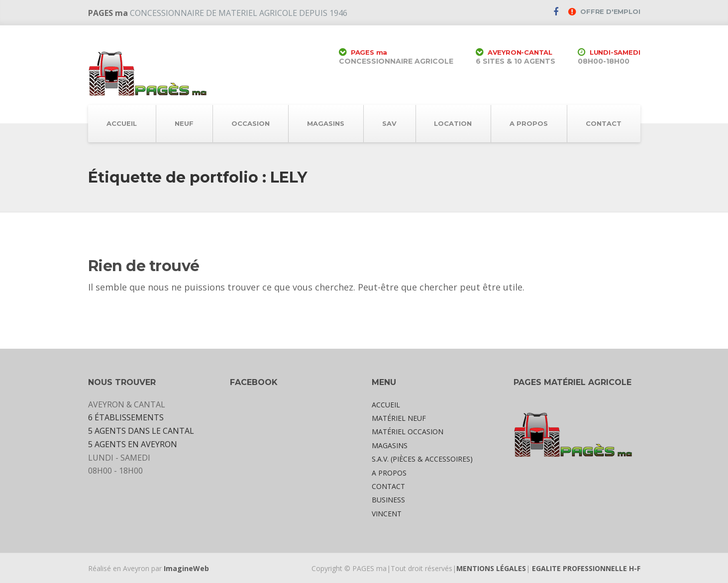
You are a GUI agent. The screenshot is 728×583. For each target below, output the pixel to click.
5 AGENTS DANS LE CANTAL (141, 431)
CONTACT (604, 123)
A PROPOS (529, 123)
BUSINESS (388, 500)
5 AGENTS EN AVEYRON (133, 444)
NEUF (184, 123)
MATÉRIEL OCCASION (408, 432)
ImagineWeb (186, 568)
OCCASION (251, 123)
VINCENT (387, 514)
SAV (389, 123)
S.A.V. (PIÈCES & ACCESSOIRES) (422, 459)
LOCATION (453, 123)
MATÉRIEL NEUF (399, 418)
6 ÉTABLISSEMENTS (126, 417)
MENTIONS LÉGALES (491, 568)
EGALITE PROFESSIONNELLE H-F (586, 568)
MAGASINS (326, 123)
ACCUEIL (122, 123)
